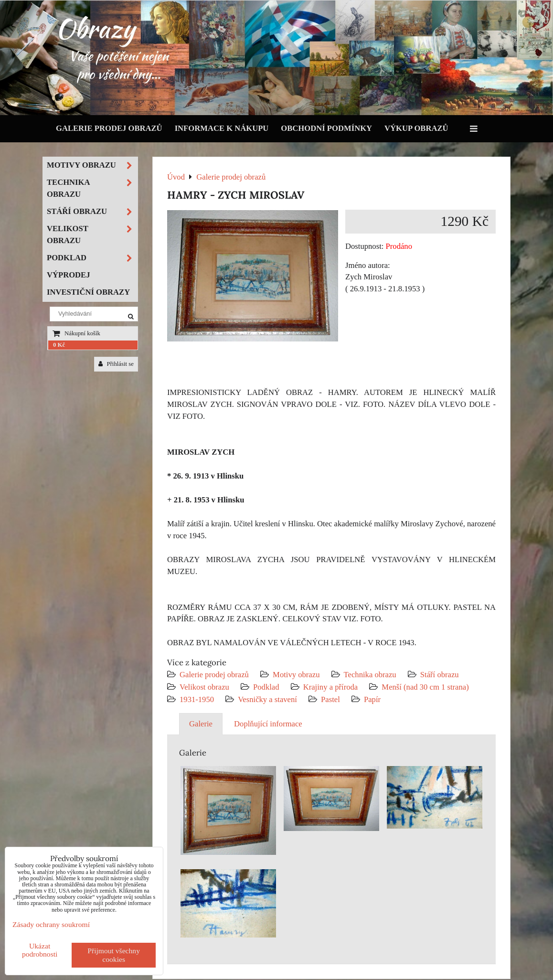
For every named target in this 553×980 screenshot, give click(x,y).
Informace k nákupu (222, 128)
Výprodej (69, 275)
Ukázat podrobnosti (40, 950)
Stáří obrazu (440, 675)
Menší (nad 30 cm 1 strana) (425, 687)
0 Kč (59, 345)
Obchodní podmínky (326, 128)
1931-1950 (197, 699)
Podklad (266, 687)
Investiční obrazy (88, 292)
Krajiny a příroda (330, 687)
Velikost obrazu (204, 687)
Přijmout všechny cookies (114, 955)
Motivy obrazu (296, 675)
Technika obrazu (370, 675)
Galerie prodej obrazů (109, 128)
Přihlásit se (116, 364)
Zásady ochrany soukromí (51, 924)
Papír (372, 699)
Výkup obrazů (416, 128)
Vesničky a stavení (268, 699)
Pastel (330, 699)
